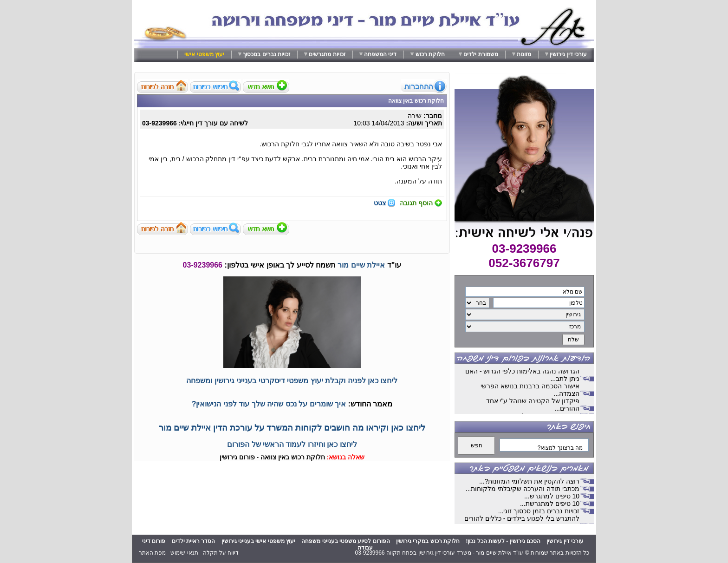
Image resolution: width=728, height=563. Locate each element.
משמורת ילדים (481, 54)
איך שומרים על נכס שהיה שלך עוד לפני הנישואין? (269, 404)
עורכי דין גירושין (568, 54)
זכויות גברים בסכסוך (266, 54)
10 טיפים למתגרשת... (550, 504)
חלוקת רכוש (430, 54)
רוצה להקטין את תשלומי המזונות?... (529, 481)
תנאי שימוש (184, 553)
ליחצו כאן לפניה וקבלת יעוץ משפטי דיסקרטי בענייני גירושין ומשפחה (292, 381)
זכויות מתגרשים (327, 54)
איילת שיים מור (361, 265)
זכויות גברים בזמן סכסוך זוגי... (539, 511)
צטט (380, 203)
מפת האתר (152, 553)
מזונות (524, 54)
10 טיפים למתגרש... (552, 496)
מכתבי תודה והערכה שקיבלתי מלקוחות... (523, 489)
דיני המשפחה (380, 54)
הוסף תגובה (416, 203)
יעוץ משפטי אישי (204, 54)
